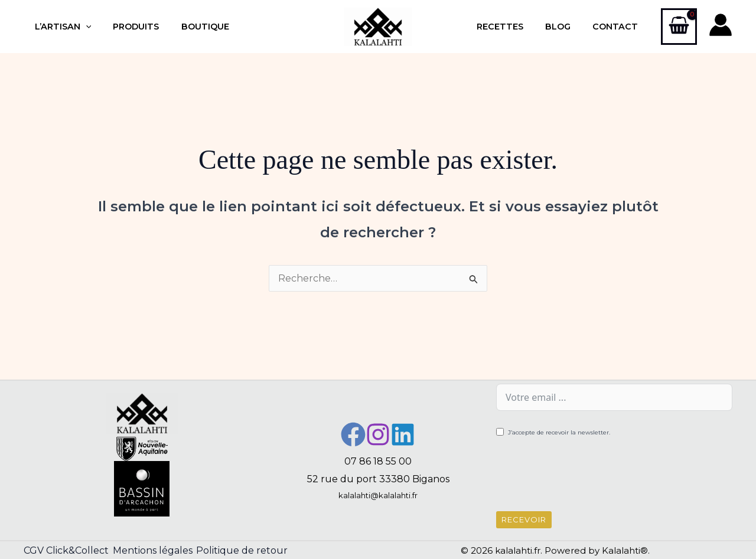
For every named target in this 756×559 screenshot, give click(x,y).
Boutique (193, 27)
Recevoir (524, 519)
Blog (566, 27)
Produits (129, 27)
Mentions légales (158, 550)
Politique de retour (253, 550)
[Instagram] (378, 434)
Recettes (512, 27)
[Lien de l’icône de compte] (721, 25)
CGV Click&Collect (66, 550)
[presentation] (586, 476)
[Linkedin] (403, 434)
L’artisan (60, 27)
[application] (83, 27)
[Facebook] (353, 434)
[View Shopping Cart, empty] (679, 27)
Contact (618, 27)
